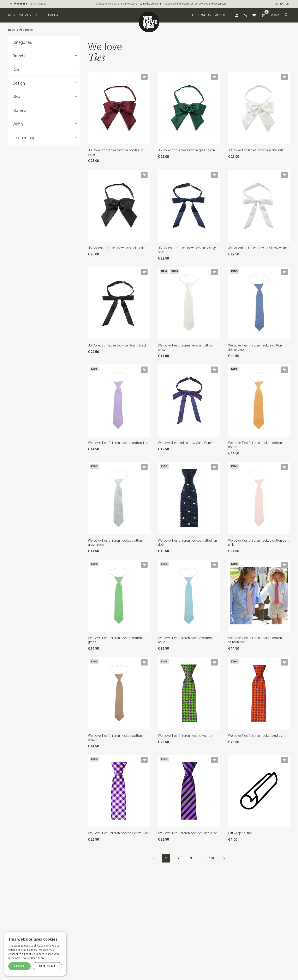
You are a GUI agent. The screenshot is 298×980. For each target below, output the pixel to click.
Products (26, 30)
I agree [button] (19, 966)
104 (212, 858)
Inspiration (201, 15)
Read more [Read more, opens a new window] (38, 958)
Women (25, 15)
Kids (39, 15)
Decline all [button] (47, 966)
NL (277, 4)
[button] (286, 15)
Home (12, 30)
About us (223, 15)
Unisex (52, 15)
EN (282, 4)
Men (12, 15)
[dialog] (35, 954)
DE (287, 4)
